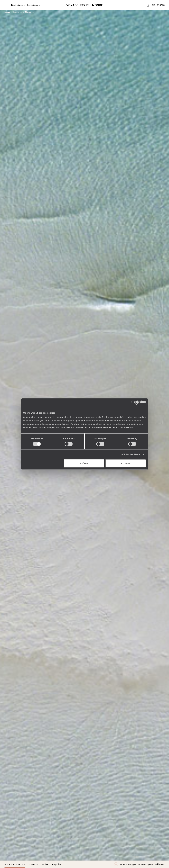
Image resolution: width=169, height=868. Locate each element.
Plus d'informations (123, 427)
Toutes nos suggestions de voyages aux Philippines (139, 864)
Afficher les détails (131, 454)
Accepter (126, 463)
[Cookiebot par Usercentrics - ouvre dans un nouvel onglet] (134, 403)
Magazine (57, 864)
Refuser (84, 463)
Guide (45, 864)
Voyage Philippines (15, 864)
